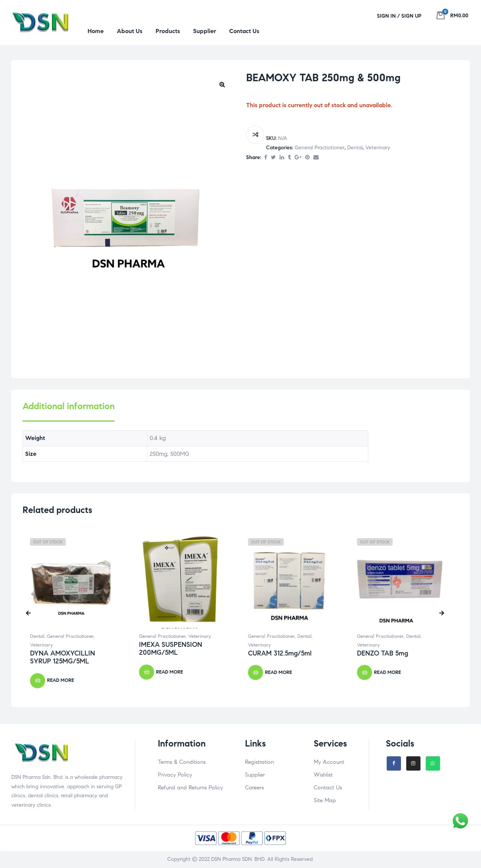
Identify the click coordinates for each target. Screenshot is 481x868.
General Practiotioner (320, 148)
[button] (222, 84)
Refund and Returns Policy (190, 788)
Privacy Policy (175, 775)
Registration (259, 762)
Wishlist (323, 775)
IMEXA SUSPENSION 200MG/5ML (171, 649)
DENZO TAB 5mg (383, 653)
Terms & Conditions (182, 762)
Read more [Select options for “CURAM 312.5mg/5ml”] (278, 672)
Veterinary (378, 148)
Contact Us (328, 788)
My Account (329, 762)
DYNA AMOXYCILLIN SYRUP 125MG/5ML (63, 657)
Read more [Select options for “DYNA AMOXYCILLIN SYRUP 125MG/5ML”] (61, 680)
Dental (355, 148)
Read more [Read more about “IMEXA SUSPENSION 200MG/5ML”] (169, 672)
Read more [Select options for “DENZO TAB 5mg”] (387, 672)
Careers (254, 788)
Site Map (325, 800)
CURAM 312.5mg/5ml (280, 653)
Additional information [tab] (69, 406)
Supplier (255, 775)
